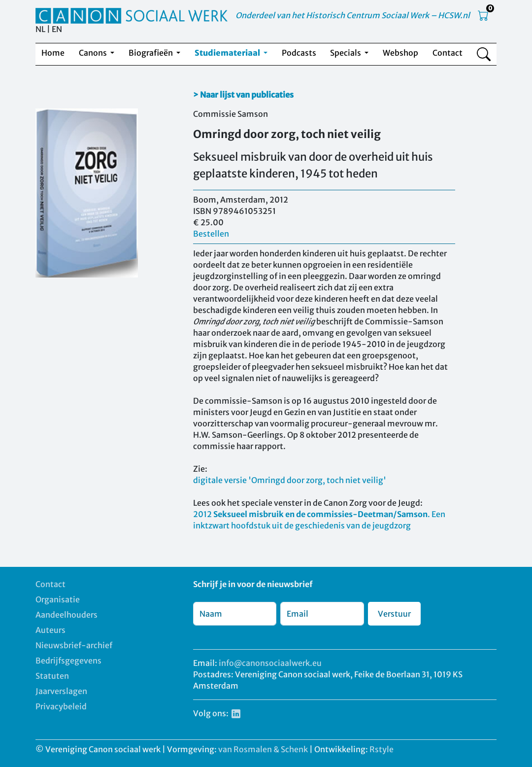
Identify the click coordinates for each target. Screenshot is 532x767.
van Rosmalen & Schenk (263, 749)
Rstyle (382, 749)
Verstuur (394, 614)
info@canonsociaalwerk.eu (270, 663)
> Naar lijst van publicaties (243, 95)
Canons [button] (94, 53)
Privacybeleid (61, 706)
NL (40, 29)
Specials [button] (346, 53)
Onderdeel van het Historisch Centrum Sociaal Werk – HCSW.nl (353, 15)
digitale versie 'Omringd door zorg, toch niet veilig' (290, 480)
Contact (448, 53)
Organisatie (58, 599)
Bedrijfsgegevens (68, 661)
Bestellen (211, 234)
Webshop (400, 53)
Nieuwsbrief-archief (74, 645)
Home (53, 53)
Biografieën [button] (151, 53)
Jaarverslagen (61, 691)
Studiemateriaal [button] (228, 53)
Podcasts (299, 53)
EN (57, 29)
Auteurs (50, 630)
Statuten (52, 676)
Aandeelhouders (66, 615)
